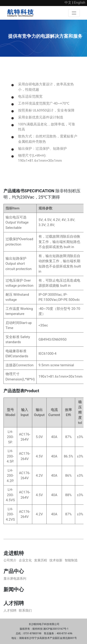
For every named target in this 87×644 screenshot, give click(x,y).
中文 (68, 3)
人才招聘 (10, 610)
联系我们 (25, 610)
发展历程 (41, 560)
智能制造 (71, 560)
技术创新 (56, 560)
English (80, 3)
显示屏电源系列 (15, 579)
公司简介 (10, 560)
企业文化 (25, 560)
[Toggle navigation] (74, 13)
